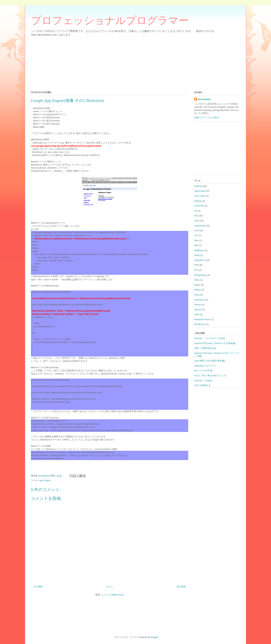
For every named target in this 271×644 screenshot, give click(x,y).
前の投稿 (181, 587)
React (197, 285)
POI (196, 270)
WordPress (200, 324)
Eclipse (198, 201)
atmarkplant (204, 99)
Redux (198, 290)
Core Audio (200, 196)
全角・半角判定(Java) (205, 348)
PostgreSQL (200, 275)
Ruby (197, 295)
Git (196, 211)
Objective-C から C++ (205, 366)
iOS (196, 216)
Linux (197, 230)
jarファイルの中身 (203, 371)
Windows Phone (202, 319)
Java (197, 221)
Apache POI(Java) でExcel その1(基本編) (215, 343)
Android (198, 186)
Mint (196, 245)
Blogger (154, 637)
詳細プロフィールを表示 (207, 118)
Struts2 (198, 310)
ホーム (110, 587)
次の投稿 (38, 587)
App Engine (45, 480)
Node (197, 255)
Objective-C (200, 260)
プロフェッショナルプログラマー (110, 21)
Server (198, 305)
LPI (196, 235)
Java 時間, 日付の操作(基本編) (210, 361)
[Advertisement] (135, 63)
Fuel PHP (199, 206)
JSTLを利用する (202, 385)
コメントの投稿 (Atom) (113, 595)
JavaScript (200, 226)
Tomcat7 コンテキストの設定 (210, 338)
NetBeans (199, 250)
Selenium (199, 300)
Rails (197, 280)
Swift (197, 314)
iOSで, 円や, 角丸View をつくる (210, 376)
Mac (196, 240)
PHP (197, 265)
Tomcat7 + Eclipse (203, 381)
